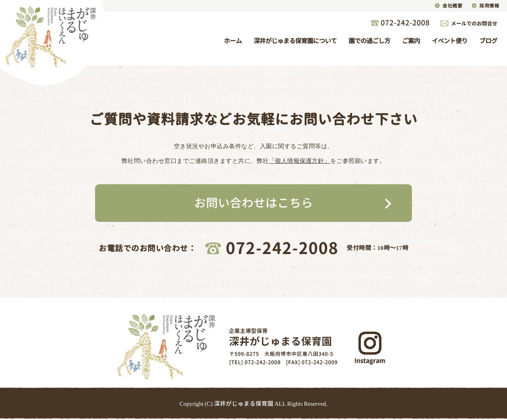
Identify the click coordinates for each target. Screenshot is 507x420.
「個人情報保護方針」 (300, 161)
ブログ (488, 41)
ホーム (233, 41)
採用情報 (489, 6)
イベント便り (450, 41)
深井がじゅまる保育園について (295, 41)
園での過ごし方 (369, 41)
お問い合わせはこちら (253, 203)
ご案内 (411, 41)
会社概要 (452, 6)
